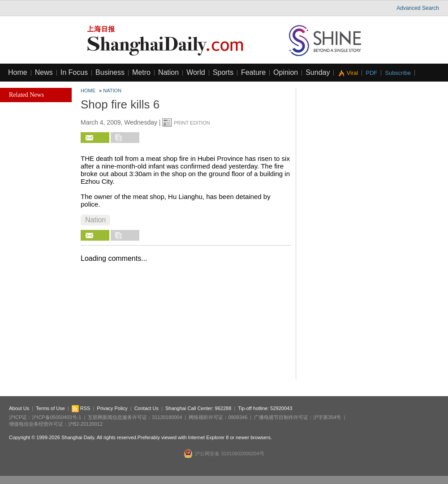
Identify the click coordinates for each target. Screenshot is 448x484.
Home (18, 72)
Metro (141, 72)
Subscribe (398, 73)
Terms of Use (50, 408)
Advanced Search (418, 8)
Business (110, 72)
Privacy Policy (112, 408)
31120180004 (167, 417)
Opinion (286, 72)
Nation (168, 72)
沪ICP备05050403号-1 (56, 417)
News (44, 72)
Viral (352, 73)
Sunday (318, 72)
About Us (19, 408)
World (196, 72)
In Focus (74, 72)
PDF (371, 73)
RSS (81, 408)
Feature (253, 72)
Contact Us (146, 408)
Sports (223, 72)
